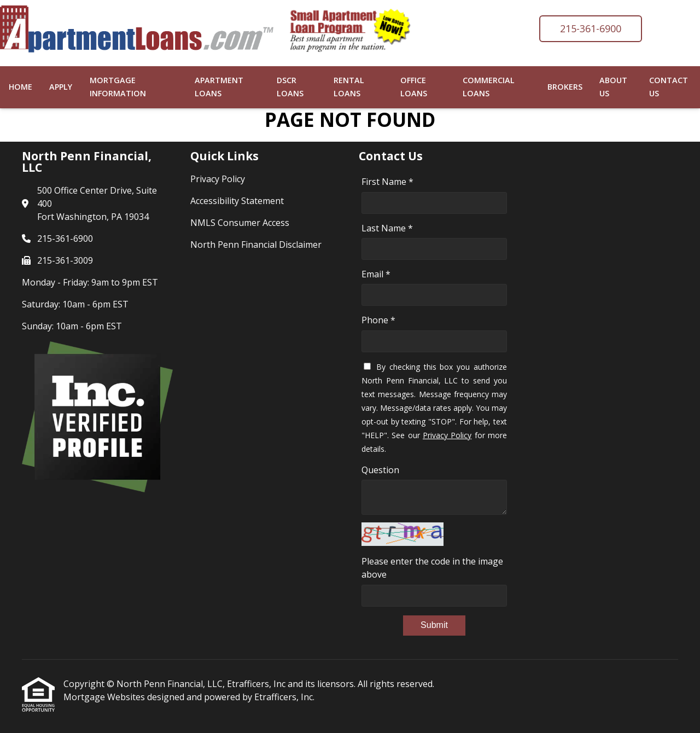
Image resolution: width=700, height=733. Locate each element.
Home (21, 87)
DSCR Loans (290, 87)
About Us (613, 87)
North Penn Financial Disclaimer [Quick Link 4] (256, 245)
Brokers (565, 87)
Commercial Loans (489, 87)
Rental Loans (349, 87)
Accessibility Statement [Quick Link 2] (237, 201)
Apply (61, 87)
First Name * (387, 182)
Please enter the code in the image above (432, 568)
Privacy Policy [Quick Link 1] (218, 179)
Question (380, 470)
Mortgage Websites (105, 697)
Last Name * (387, 228)
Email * (376, 274)
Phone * (378, 320)
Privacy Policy (447, 435)
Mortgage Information (118, 87)
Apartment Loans (219, 87)
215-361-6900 (591, 28)
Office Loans (414, 87)
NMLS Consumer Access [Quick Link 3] (240, 223)
